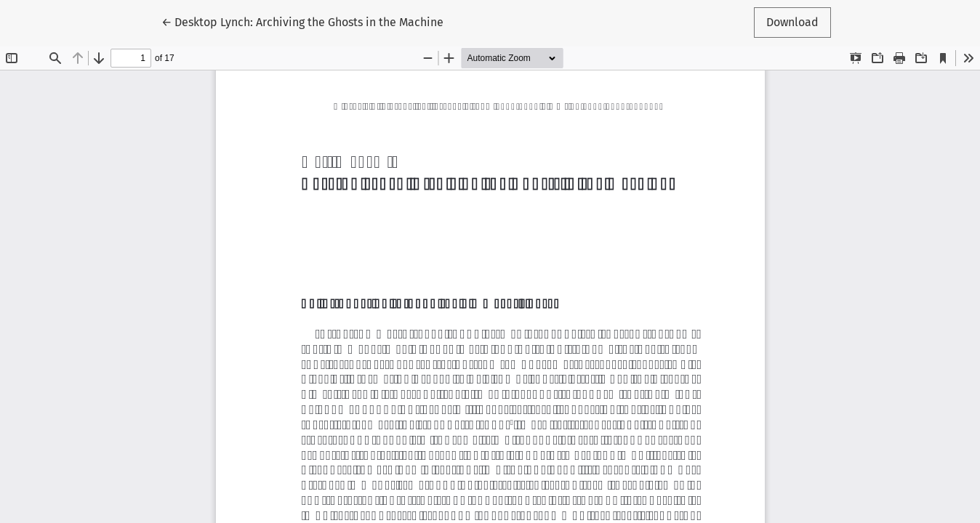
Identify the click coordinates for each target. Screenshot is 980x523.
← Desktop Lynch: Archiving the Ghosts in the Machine (302, 21)
